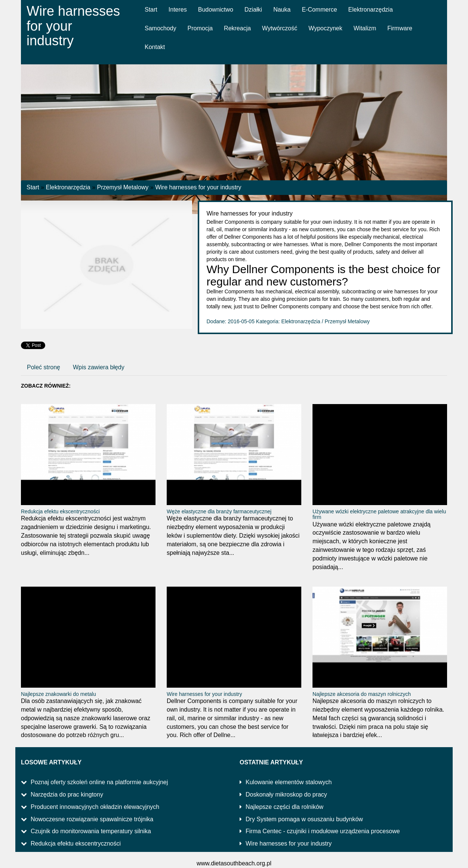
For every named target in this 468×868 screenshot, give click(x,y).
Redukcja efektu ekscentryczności (60, 511)
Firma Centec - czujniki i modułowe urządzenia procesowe (323, 831)
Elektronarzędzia (68, 187)
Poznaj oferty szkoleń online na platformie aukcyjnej (99, 782)
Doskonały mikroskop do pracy (286, 794)
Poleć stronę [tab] (44, 367)
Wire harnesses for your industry (198, 187)
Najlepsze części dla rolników (284, 807)
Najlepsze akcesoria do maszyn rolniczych (362, 694)
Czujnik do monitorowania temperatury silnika (91, 831)
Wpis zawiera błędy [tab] (99, 367)
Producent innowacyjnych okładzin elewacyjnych (95, 807)
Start (33, 187)
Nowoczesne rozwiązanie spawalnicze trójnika (92, 819)
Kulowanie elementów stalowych (289, 782)
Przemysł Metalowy (123, 187)
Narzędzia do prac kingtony (67, 794)
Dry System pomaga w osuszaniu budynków (304, 819)
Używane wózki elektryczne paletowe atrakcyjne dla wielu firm (379, 514)
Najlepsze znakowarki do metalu (59, 694)
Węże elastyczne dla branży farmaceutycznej (219, 511)
